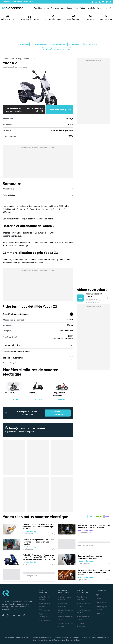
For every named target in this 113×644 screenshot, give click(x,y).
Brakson (77, 640)
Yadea (27, 59)
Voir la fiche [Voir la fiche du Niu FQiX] (38, 399)
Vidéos (82, 8)
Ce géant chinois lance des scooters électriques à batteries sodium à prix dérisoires (39, 527)
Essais (46, 8)
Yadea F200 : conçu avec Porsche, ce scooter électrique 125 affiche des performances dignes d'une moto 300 (39, 557)
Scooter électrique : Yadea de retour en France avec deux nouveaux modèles (38, 542)
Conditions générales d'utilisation (66, 637)
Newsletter (91, 8)
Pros (76, 8)
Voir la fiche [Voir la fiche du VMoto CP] (14, 399)
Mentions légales (23, 637)
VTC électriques (45, 621)
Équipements (106, 17)
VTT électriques (45, 610)
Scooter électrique (53, 17)
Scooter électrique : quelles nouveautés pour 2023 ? (90, 557)
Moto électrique (74, 17)
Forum (100, 8)
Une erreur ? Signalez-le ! (11, 363)
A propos (99, 595)
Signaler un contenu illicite (99, 637)
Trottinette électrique (29, 17)
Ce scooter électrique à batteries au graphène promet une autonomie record (94, 572)
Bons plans (55, 8)
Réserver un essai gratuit (60, 110)
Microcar (90, 17)
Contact (99, 599)
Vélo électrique (8, 17)
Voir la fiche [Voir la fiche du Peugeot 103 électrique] (62, 399)
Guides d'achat (67, 8)
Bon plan (99, 517)
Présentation (38, 189)
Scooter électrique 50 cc (62, 130)
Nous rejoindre (101, 603)
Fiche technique (38, 195)
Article (91, 517)
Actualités (38, 8)
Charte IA (84, 637)
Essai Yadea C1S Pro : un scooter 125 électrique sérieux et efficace (94, 527)
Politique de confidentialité (41, 637)
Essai (107, 517)
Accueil (5, 59)
